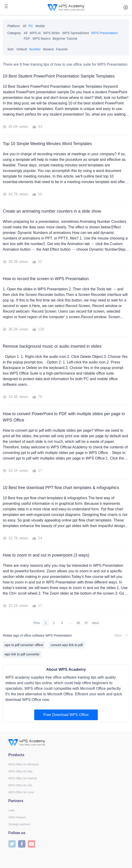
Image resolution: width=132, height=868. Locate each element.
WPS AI (35, 33)
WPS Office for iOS (20, 785)
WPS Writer (52, 33)
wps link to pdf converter (22, 654)
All (25, 26)
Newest (48, 49)
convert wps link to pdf (67, 645)
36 (78, 623)
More (122, 635)
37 (86, 623)
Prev (37, 623)
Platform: (14, 26)
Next (95, 623)
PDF (27, 39)
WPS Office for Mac (20, 771)
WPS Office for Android (23, 778)
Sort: (11, 49)
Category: (14, 33)
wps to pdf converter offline (24, 645)
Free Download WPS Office (66, 715)
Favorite (62, 49)
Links (12, 810)
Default (22, 49)
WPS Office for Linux (21, 792)
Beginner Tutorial (65, 39)
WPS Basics (41, 39)
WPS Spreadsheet (75, 33)
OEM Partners (17, 817)
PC (31, 26)
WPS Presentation (104, 33)
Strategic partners (19, 824)
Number (35, 49)
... (70, 623)
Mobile (40, 26)
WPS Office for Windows (23, 764)
